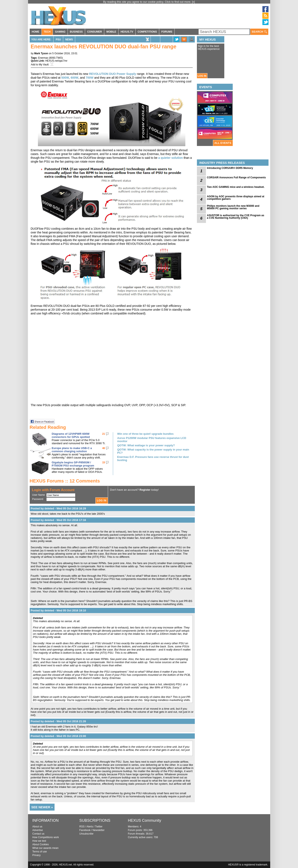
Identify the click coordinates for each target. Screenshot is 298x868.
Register (145, 490)
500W (65, 78)
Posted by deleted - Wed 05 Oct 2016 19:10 (58, 610)
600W (74, 78)
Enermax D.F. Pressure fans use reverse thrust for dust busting (153, 459)
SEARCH (259, 32)
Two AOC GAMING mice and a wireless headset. (236, 187)
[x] (194, 2)
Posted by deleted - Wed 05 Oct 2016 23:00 (58, 736)
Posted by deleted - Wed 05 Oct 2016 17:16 (58, 520)
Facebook (85, 830)
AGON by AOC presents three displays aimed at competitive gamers (236, 198)
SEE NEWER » (42, 807)
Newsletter (98, 830)
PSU (58, 40)
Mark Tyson (41, 53)
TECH (47, 32)
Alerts (90, 827)
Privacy (37, 855)
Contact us (38, 834)
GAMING (60, 32)
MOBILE (111, 32)
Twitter (99, 827)
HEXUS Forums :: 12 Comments (65, 481)
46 (104, 448)
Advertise (38, 830)
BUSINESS (76, 32)
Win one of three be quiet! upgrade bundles (146, 434)
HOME (36, 32)
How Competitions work (46, 837)
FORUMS (167, 32)
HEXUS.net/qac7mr (56, 61)
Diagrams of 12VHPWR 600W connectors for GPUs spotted (71, 435)
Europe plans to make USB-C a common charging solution (72, 450)
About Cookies (41, 844)
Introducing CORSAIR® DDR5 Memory (230, 168)
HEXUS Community (144, 820)
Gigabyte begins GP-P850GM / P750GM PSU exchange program (73, 464)
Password (38, 499)
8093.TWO (56, 58)
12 (184, 39)
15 (104, 462)
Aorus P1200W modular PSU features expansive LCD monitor (152, 440)
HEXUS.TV (127, 32)
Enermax (43, 58)
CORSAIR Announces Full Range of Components (237, 178)
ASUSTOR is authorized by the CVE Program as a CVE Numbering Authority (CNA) (236, 217)
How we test (39, 841)
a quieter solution (170, 158)
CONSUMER (95, 32)
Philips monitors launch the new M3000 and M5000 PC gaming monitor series (233, 207)
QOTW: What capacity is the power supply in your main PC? (153, 451)
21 (104, 434)
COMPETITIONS (147, 32)
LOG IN (202, 76)
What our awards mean (45, 848)
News (69, 40)
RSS (82, 827)
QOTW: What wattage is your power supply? (146, 445)
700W (90, 78)
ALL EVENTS (223, 143)
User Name (39, 495)
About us (37, 827)
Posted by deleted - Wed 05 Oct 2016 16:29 (58, 508)
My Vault (44, 65)
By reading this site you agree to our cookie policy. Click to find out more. (148, 2)
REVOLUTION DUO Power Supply (113, 74)
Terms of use (40, 852)
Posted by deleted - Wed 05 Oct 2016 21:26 (58, 721)
